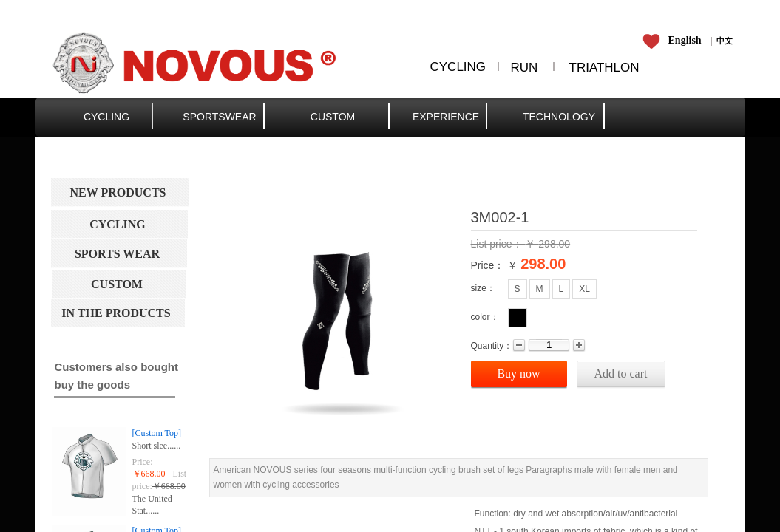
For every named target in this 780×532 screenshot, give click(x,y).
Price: (143, 462)
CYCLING (106, 117)
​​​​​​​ (675, 41)
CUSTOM (333, 117)
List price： (498, 244)
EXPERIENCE (446, 117)
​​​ (725, 41)
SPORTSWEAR (219, 117)
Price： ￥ (495, 265)
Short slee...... (157, 446)
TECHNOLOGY (559, 117)
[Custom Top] (157, 433)
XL (584, 289)
